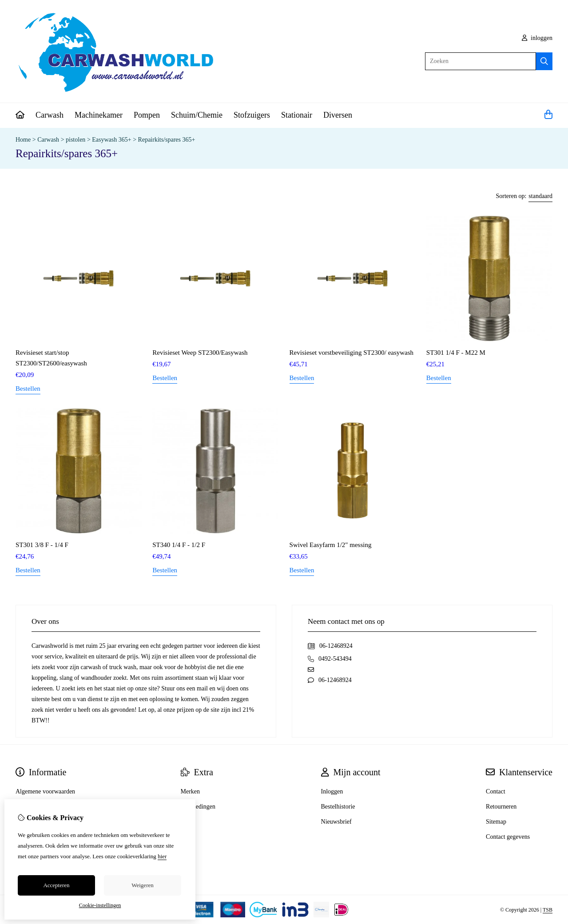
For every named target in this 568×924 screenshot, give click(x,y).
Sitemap (496, 822)
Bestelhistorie (338, 807)
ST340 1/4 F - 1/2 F (179, 545)
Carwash (50, 115)
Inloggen (332, 791)
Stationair (297, 115)
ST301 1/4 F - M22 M (456, 353)
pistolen (75, 140)
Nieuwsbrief (336, 822)
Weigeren (142, 885)
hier (162, 856)
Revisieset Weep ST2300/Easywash (200, 353)
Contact (496, 791)
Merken (191, 791)
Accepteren (56, 885)
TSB (548, 910)
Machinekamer (99, 115)
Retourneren (501, 807)
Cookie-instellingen (100, 905)
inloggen (537, 38)
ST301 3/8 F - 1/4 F (42, 545)
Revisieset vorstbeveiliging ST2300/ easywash (352, 353)
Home (23, 140)
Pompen (147, 115)
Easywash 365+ (111, 140)
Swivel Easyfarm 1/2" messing (331, 545)
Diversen (338, 115)
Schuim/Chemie (197, 115)
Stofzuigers (252, 115)
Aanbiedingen (198, 807)
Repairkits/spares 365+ (167, 140)
